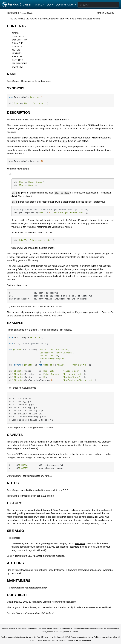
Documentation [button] (65, 5)
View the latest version (89, 19)
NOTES (16, 50)
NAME (15, 33)
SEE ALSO (17, 57)
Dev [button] (49, 5)
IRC (34, 640)
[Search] (98, 5)
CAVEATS (17, 46)
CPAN (29, 13)
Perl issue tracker (100, 637)
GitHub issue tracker (77, 628)
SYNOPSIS (18, 36)
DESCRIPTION (20, 40)
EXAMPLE (17, 43)
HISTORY (17, 53)
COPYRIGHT (19, 67)
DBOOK (42, 628)
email (90, 628)
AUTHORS (17, 60)
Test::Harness (47, 257)
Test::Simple (13, 13)
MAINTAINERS (20, 63)
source (23, 13)
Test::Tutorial (54, 120)
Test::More (56, 316)
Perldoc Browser (17, 5)
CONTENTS (16, 26)
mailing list (116, 637)
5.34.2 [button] (39, 5)
